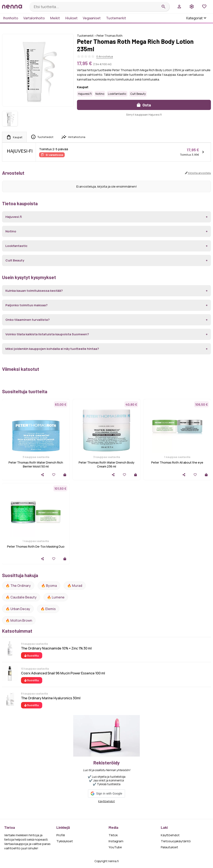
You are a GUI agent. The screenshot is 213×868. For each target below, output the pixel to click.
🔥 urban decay (18, 609)
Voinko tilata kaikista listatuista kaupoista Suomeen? (47, 334)
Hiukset (71, 18)
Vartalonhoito (34, 18)
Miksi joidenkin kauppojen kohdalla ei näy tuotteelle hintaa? (52, 349)
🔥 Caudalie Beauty (21, 597)
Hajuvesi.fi (85, 94)
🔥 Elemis (48, 609)
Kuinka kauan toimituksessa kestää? (34, 291)
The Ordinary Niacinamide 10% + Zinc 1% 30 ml (56, 648)
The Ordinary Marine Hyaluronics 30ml (51, 698)
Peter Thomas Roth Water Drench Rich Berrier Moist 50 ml (36, 464)
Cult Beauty (138, 94)
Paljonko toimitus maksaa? (27, 305)
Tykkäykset (65, 841)
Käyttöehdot (106, 801)
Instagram (116, 841)
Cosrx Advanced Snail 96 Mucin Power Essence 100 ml (63, 673)
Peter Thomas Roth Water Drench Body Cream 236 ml (106, 464)
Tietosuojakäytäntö (176, 841)
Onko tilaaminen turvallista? (28, 320)
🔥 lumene (56, 597)
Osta (144, 105)
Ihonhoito (11, 18)
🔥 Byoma (49, 586)
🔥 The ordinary (18, 586)
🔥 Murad (75, 586)
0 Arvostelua (105, 56)
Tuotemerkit (116, 18)
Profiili (61, 835)
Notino (100, 94)
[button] (106, 794)
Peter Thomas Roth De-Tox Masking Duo (36, 546)
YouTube (115, 847)
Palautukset (169, 847)
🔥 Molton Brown (19, 620)
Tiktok (113, 835)
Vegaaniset (92, 18)
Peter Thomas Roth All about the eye (177, 462)
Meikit (55, 18)
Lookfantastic (117, 94)
